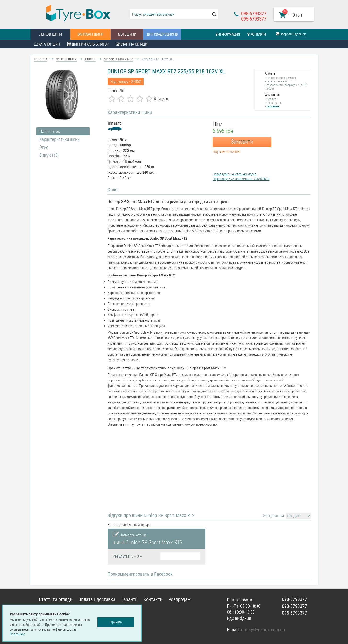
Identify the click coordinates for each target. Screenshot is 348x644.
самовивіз (273, 106)
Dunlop (90, 59)
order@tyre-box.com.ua (263, 630)
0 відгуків (161, 99)
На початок (50, 131)
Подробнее (17, 634)
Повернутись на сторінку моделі (235, 174)
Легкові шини (50, 34)
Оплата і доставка (97, 599)
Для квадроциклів (162, 34)
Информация (228, 34)
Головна (41, 59)
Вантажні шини (91, 34)
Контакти (257, 34)
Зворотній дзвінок (291, 34)
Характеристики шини (59, 139)
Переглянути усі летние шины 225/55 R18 (241, 179)
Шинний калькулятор (88, 44)
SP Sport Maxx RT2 (118, 59)
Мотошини (127, 34)
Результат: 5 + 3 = (127, 556)
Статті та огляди (132, 44)
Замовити (242, 142)
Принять (116, 622)
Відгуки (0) (49, 155)
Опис (44, 147)
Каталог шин (47, 44)
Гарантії (129, 599)
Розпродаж (180, 599)
